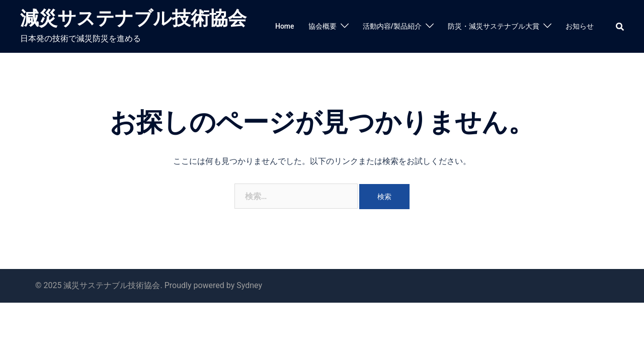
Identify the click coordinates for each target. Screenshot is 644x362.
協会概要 (323, 26)
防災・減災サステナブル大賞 (494, 26)
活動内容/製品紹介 (392, 26)
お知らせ (580, 26)
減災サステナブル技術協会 (133, 18)
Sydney (249, 285)
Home (285, 26)
